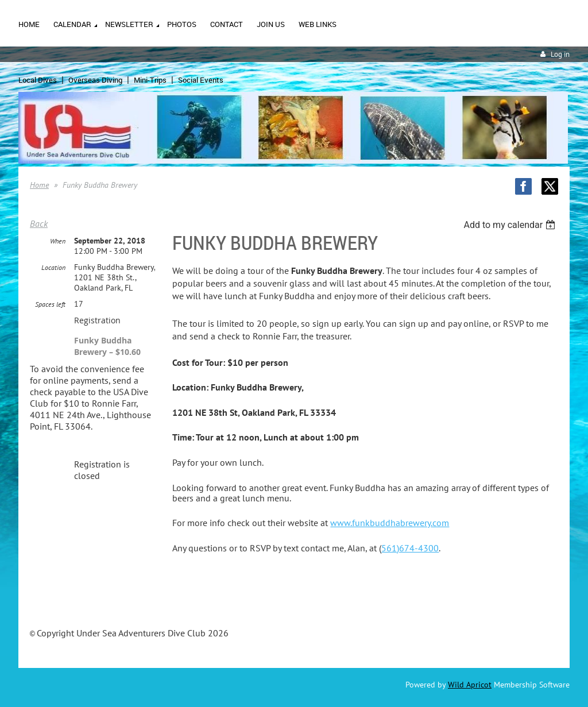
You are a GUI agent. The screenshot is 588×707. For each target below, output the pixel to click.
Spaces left (50, 304)
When (58, 241)
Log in (560, 54)
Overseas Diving (95, 80)
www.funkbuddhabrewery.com (390, 523)
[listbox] (511, 225)
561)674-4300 (410, 548)
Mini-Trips (150, 80)
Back (39, 223)
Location (53, 267)
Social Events (201, 80)
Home (39, 185)
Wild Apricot (470, 685)
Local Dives (38, 80)
